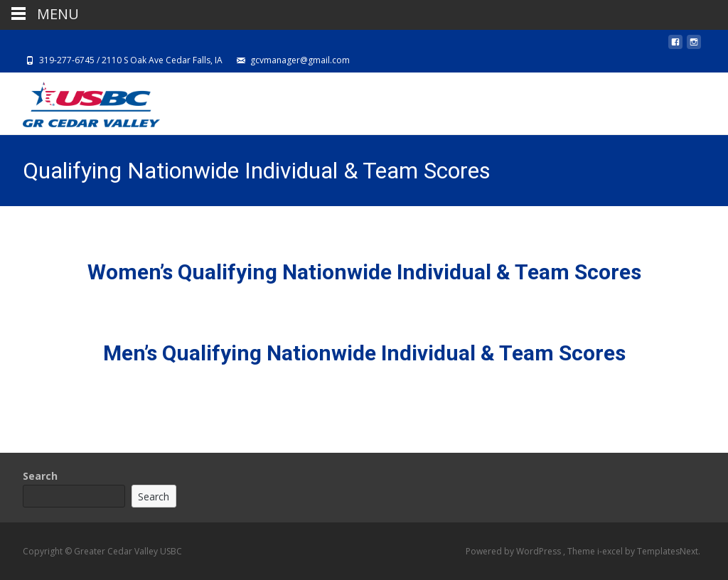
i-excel (611, 551)
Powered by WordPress (514, 551)
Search (40, 476)
